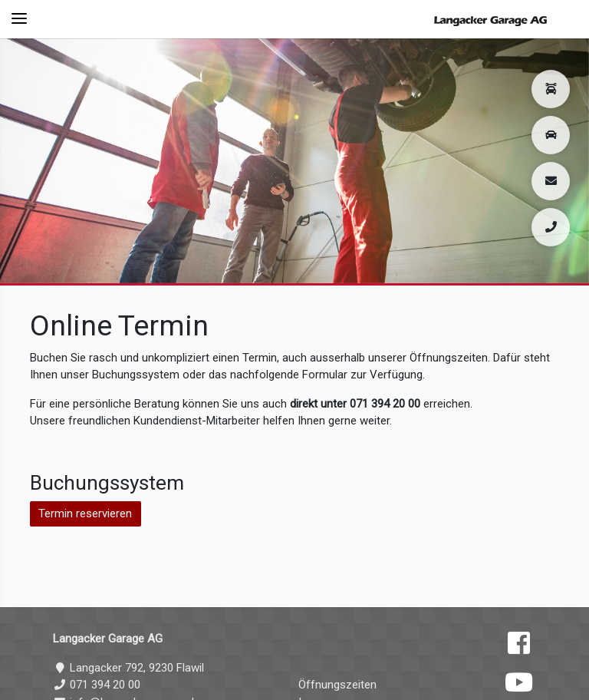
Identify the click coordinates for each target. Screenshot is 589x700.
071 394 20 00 (97, 685)
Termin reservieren (85, 513)
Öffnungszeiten (337, 685)
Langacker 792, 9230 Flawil (128, 668)
